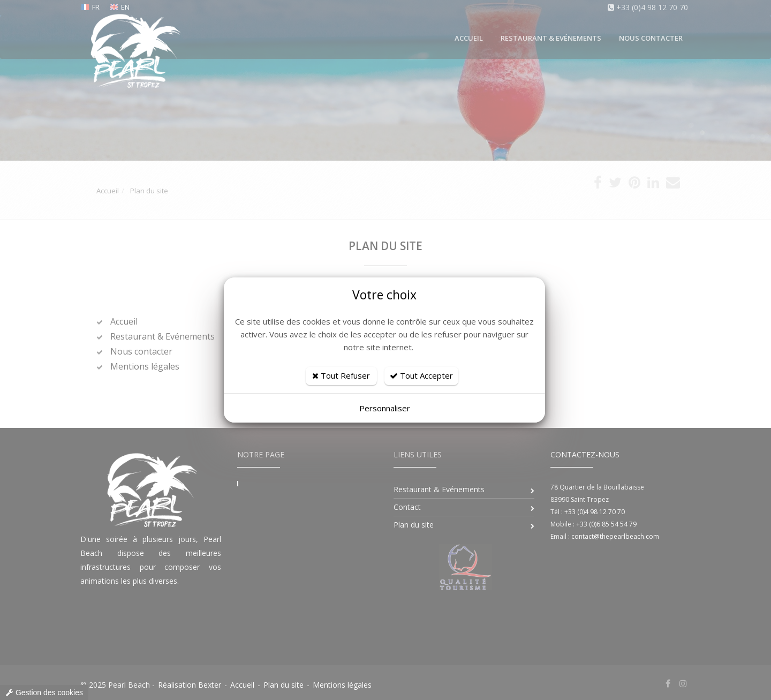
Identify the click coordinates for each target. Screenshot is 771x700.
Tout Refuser (341, 375)
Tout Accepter (421, 375)
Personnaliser (385, 408)
